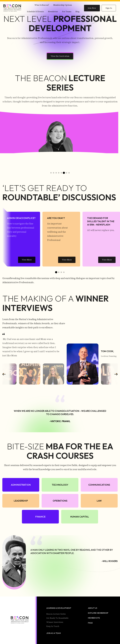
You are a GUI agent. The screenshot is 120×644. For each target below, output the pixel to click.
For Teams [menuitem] (67, 12)
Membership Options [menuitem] (63, 5)
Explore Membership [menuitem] (98, 612)
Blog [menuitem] (77, 12)
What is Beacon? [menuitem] (42, 5)
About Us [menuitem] (93, 608)
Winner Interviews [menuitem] (55, 622)
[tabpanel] (21, 236)
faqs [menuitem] (90, 622)
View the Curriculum (60, 56)
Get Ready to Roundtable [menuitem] (57, 618)
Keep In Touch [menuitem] (53, 626)
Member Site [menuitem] (94, 617)
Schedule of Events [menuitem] (35, 12)
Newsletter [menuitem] (53, 12)
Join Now (92, 8)
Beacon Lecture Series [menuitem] (56, 613)
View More (27, 259)
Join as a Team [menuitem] (53, 633)
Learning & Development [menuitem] (59, 608)
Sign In (109, 8)
